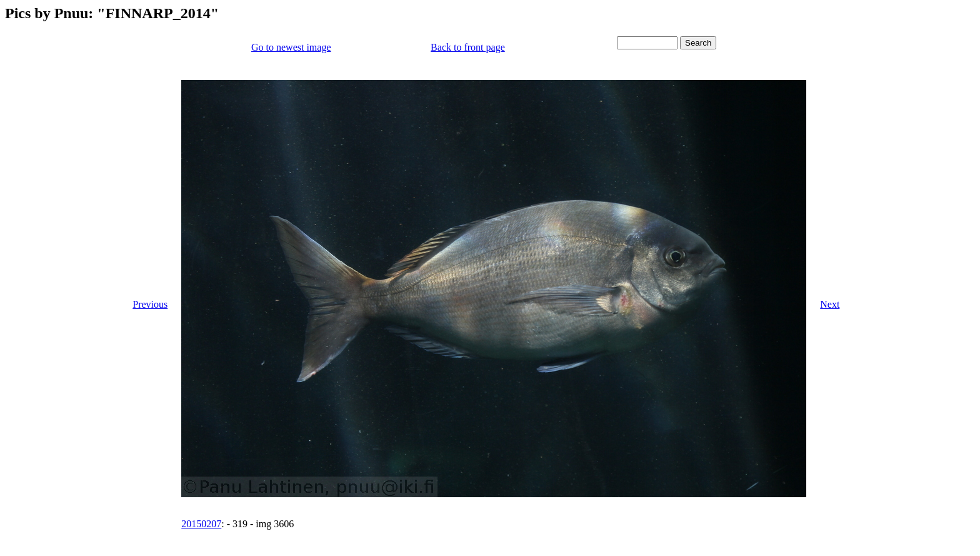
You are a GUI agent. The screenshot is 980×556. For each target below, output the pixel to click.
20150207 (201, 524)
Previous (150, 304)
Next (830, 304)
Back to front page (468, 47)
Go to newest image (291, 47)
